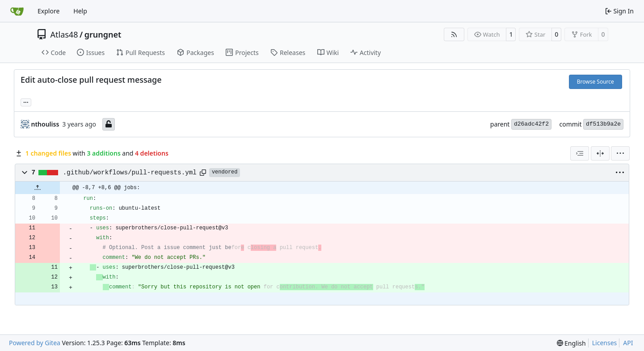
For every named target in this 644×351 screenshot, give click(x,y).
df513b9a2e (603, 124)
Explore (48, 11)
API (628, 343)
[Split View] (600, 153)
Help (80, 11)
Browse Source (596, 82)
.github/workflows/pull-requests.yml (130, 173)
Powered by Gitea (35, 343)
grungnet (103, 34)
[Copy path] (203, 173)
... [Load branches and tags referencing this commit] (26, 101)
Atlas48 (64, 34)
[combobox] (580, 153)
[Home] (17, 11)
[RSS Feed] (454, 34)
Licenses (605, 343)
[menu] (620, 153)
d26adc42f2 (531, 124)
